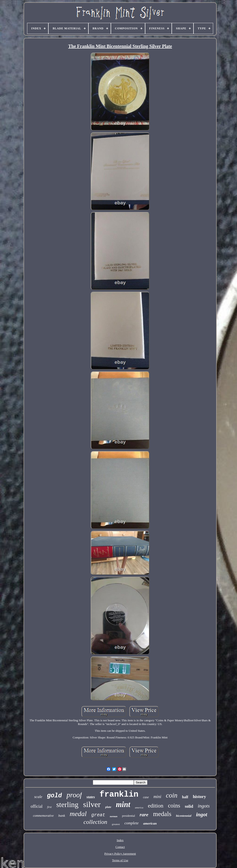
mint (123, 804)
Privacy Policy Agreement (120, 854)
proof (74, 795)
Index (120, 840)
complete (132, 823)
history (199, 797)
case (146, 797)
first (49, 807)
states (91, 797)
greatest (116, 824)
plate (108, 807)
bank (62, 816)
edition (156, 806)
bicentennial (184, 816)
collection (95, 822)
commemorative (43, 816)
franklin (119, 795)
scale (38, 797)
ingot (202, 815)
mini (157, 797)
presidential (128, 816)
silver (92, 804)
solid (189, 806)
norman (114, 816)
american (150, 823)
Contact (120, 847)
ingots (204, 806)
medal (78, 814)
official (37, 806)
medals (162, 814)
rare (144, 815)
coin (172, 795)
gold (55, 796)
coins (174, 806)
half (185, 797)
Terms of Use (120, 860)
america (139, 807)
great (98, 815)
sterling (67, 804)
